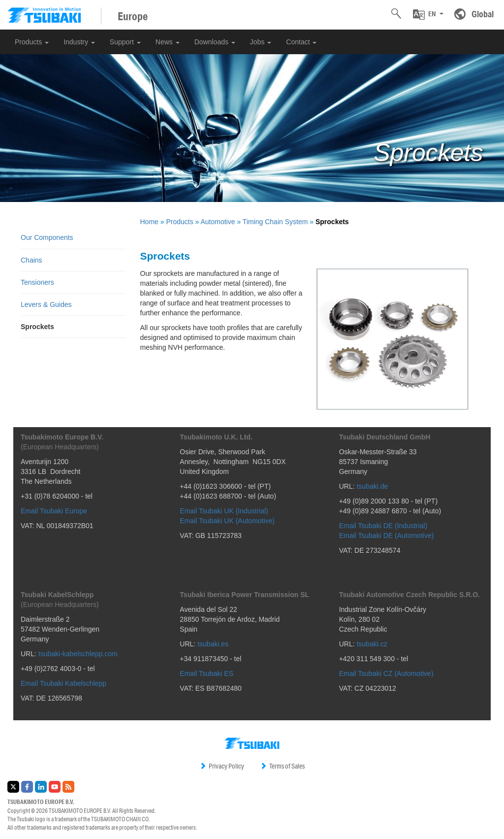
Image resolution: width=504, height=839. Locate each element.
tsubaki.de (372, 486)
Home (149, 222)
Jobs (261, 42)
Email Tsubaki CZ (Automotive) (386, 673)
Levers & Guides (46, 304)
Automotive (218, 222)
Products (32, 42)
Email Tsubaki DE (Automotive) (387, 536)
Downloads (215, 42)
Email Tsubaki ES (206, 673)
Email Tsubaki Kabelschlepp (63, 683)
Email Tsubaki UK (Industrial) (224, 511)
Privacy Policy (222, 766)
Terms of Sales (282, 766)
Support (125, 42)
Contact (301, 42)
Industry (79, 42)
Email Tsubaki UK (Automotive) (227, 521)
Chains (31, 260)
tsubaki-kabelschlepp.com (78, 654)
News (168, 42)
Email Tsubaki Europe (54, 511)
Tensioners (37, 282)
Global (483, 14)
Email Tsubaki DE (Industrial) (383, 526)
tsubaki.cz (372, 644)
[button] (428, 14)
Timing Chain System (275, 222)
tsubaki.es (213, 644)
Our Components (47, 237)
